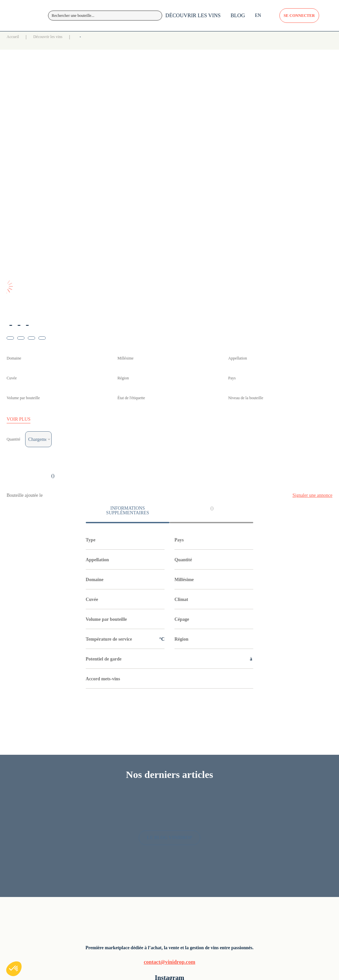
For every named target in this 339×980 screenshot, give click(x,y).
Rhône (182, 851)
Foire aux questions (151, 808)
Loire (181, 840)
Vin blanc (230, 797)
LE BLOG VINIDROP (170, 683)
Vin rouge (230, 786)
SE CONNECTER (283, 19)
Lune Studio (142, 936)
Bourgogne (187, 808)
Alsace (182, 786)
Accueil (38, 53)
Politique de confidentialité (280, 800)
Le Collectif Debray (172, 936)
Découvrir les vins (80, 53)
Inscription (142, 818)
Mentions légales (283, 786)
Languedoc (187, 829)
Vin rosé (229, 808)
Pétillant (229, 818)
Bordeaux (185, 797)
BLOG (214, 33)
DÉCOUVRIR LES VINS (169, 33)
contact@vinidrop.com (55, 836)
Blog (135, 797)
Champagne (187, 818)
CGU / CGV (278, 813)
